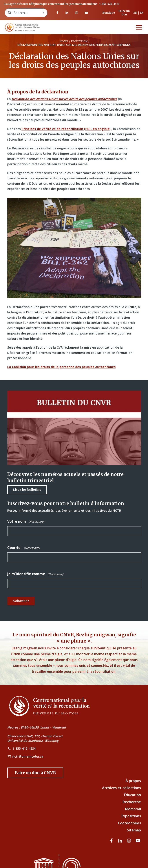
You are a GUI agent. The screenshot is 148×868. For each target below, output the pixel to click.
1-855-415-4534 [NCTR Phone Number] (24, 748)
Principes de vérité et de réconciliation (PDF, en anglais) (66, 129)
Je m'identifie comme (35, 574)
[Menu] (139, 27)
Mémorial (133, 809)
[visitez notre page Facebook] (57, 13)
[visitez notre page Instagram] (77, 13)
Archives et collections (122, 788)
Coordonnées (129, 823)
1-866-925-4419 (109, 4)
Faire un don (124, 13)
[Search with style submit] (43, 13)
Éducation (132, 795)
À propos (133, 781)
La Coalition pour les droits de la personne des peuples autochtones (61, 367)
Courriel (24, 548)
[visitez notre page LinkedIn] (67, 13)
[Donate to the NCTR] (35, 773)
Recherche (132, 802)
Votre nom (26, 521)
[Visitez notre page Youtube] (86, 13)
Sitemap (134, 830)
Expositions (131, 816)
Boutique (109, 13)
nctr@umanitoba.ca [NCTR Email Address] (28, 756)
